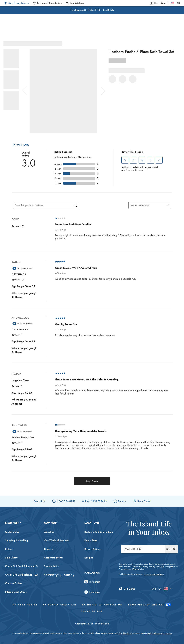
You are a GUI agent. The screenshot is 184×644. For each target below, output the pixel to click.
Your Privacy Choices (150, 605)
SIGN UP (171, 549)
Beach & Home (118, 31)
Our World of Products (56, 540)
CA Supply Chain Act (60, 605)
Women (47, 31)
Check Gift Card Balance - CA (22, 575)
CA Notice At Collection (102, 605)
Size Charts (11, 558)
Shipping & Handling (16, 540)
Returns (120, 501)
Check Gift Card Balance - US (21, 566)
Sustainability (51, 566)
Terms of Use (124, 569)
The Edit (137, 31)
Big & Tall (74, 31)
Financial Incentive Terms (154, 574)
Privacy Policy (139, 569)
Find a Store (91, 540)
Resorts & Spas (92, 549)
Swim (100, 31)
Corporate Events (53, 558)
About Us (49, 532)
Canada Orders (14, 583)
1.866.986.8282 (124, 633)
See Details (108, 10)
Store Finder (142, 501)
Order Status (12, 532)
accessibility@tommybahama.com (159, 633)
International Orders (16, 592)
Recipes (89, 558)
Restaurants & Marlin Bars (99, 532)
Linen (88, 31)
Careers (48, 549)
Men (60, 31)
